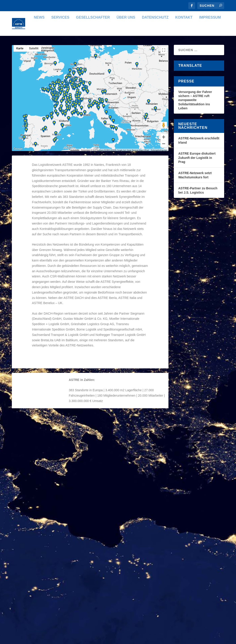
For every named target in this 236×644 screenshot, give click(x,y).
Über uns (107, 50)
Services (42, 50)
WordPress (87, 639)
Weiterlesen (30, 508)
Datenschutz (137, 50)
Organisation (67, 464)
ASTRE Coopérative (37, 575)
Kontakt (165, 50)
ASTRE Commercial (117, 499)
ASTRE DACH (30, 464)
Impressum (191, 50)
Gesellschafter (74, 50)
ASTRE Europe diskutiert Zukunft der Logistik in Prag (197, 190)
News (21, 50)
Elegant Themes (44, 639)
